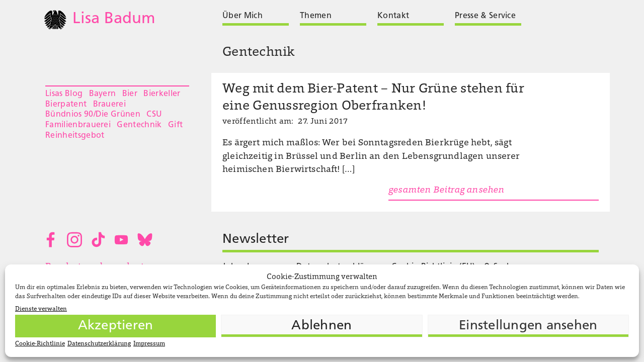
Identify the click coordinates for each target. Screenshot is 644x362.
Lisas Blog (64, 94)
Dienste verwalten (41, 309)
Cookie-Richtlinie (40, 344)
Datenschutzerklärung (99, 344)
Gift (175, 125)
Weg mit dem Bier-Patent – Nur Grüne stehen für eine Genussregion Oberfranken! (373, 98)
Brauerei (110, 105)
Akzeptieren (116, 326)
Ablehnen (321, 326)
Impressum (149, 344)
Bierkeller (162, 94)
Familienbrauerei (78, 125)
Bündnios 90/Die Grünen (93, 115)
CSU (154, 115)
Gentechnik (139, 125)
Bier (130, 94)
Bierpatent (66, 105)
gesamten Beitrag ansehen (446, 191)
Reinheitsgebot (75, 136)
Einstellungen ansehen (528, 326)
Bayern (103, 94)
